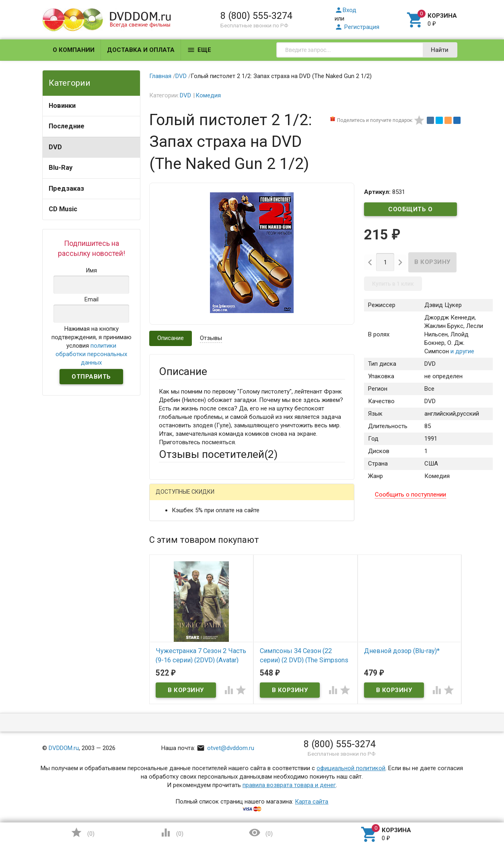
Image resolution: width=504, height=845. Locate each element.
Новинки (62, 106)
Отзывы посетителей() (218, 454)
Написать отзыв (201, 495)
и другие (462, 351)
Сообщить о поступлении (411, 211)
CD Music (63, 209)
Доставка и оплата (141, 50)
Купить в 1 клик (393, 284)
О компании (74, 50)
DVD (55, 147)
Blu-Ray (61, 168)
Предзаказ (66, 189)
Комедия (208, 95)
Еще (199, 50)
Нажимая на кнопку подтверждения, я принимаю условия (92, 346)
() (82, 833)
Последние (67, 126)
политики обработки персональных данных (91, 354)
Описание (171, 338)
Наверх (470, 806)
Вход (346, 10)
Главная (160, 76)
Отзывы (211, 338)
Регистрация (357, 27)
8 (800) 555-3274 (256, 16)
